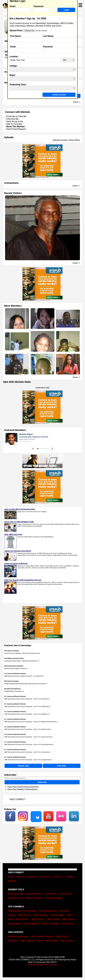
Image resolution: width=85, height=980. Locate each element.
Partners (70, 877)
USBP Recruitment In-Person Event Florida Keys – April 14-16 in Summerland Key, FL (29, 745)
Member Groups (16, 898)
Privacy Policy (34, 965)
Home (11, 877)
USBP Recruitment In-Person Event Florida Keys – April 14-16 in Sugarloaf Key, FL (28, 760)
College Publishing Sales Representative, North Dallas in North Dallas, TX (26, 684)
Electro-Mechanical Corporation (14, 666)
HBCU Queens (67, 941)
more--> (76, 186)
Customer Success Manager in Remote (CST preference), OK (22, 653)
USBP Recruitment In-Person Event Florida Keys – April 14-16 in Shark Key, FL (27, 699)
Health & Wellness (51, 924)
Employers (33, 877)
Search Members (34, 894)
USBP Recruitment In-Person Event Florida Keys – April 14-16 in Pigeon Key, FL (27, 707)
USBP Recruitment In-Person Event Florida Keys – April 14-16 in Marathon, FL (27, 714)
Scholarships (30, 911)
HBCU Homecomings (18, 936)
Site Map (12, 881)
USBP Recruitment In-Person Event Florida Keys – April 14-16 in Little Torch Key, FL (29, 737)
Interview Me (12, 119)
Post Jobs (62, 766)
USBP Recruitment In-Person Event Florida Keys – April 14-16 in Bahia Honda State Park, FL (31, 722)
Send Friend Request (16, 129)
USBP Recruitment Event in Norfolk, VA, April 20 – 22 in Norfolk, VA (24, 676)
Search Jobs (23, 766)
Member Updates (34, 898)
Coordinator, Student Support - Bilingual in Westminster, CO (22, 661)
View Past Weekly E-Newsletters (22, 789)
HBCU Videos (53, 919)
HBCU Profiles (15, 911)
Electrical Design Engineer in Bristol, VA (16, 669)
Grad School (68, 924)
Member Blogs (58, 915)
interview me (43, 388)
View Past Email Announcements (23, 787)
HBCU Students (41, 915)
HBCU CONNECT (17, 799)
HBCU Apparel (15, 924)
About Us (21, 877)
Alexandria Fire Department (12, 689)
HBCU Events (68, 919)
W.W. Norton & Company (11, 651)
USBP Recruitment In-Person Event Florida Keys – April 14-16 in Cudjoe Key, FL (27, 752)
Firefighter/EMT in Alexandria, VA (14, 691)
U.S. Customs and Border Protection (15, 674)
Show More (74, 140)
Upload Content (60, 140)
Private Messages (54, 898)
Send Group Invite (15, 121)
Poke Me (22, 116)
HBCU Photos (38, 919)
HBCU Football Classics (42, 936)
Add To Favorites (14, 124)
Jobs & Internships (48, 911)
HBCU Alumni (24, 915)
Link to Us (58, 877)
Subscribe (42, 782)
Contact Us (46, 877)
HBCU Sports (22, 919)
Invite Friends (66, 894)
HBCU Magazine (32, 924)
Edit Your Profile (16, 894)
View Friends (51, 894)
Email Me (11, 116)
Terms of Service (49, 965)
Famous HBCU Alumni (47, 941)
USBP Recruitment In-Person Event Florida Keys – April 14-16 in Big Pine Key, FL (28, 729)
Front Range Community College (14, 658)
